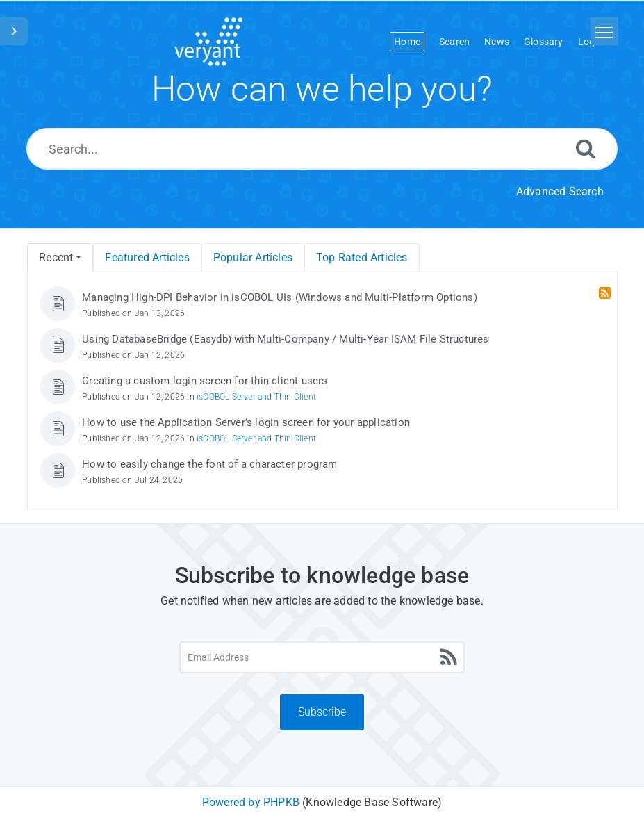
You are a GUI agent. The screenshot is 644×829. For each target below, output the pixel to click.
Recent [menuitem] (56, 257)
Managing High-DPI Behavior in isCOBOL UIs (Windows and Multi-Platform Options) (280, 297)
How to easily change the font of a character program (209, 464)
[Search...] (322, 149)
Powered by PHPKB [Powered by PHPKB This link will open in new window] (251, 802)
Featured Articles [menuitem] (147, 257)
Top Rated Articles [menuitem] (362, 257)
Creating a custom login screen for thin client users (205, 381)
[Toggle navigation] (604, 31)
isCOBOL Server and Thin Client (256, 397)
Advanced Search (560, 191)
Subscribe (322, 712)
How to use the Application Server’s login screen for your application (246, 422)
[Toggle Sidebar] (14, 31)
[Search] (586, 148)
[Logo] (208, 42)
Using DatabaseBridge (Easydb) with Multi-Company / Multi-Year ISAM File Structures (285, 339)
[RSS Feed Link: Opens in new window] (606, 293)
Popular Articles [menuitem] (253, 257)
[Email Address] (322, 657)
